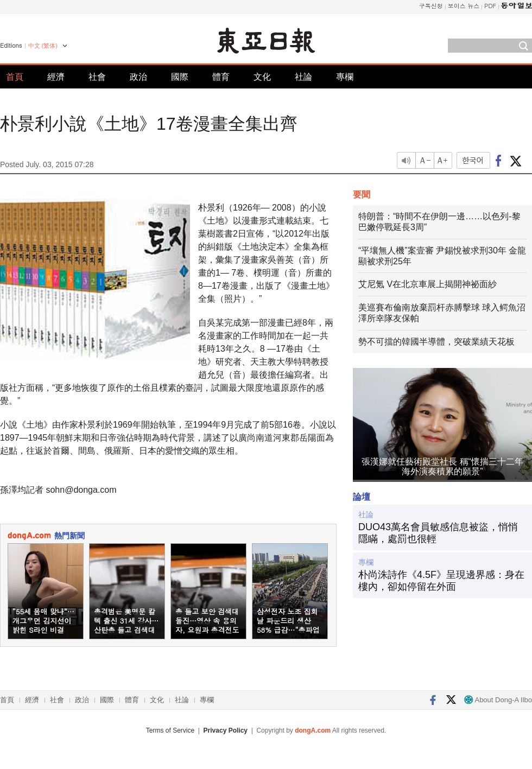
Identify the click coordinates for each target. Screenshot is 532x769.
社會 (97, 77)
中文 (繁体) (43, 46)
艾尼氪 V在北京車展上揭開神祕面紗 (427, 284)
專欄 (345, 77)
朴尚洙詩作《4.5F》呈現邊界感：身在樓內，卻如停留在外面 (441, 581)
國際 (180, 77)
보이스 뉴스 (464, 6)
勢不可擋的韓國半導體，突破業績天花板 (436, 342)
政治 (138, 77)
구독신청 (431, 6)
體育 (221, 77)
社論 (303, 77)
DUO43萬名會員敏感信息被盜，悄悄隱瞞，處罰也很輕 (438, 533)
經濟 (56, 77)
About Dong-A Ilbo (498, 700)
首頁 (15, 77)
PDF (490, 6)
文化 (262, 77)
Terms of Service (170, 730)
